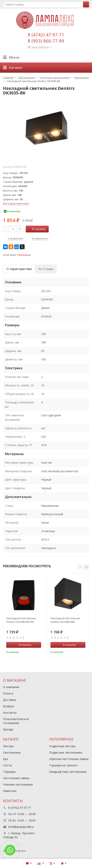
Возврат (9, 706)
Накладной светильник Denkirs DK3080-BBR (65, 620)
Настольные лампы (16, 778)
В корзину (37, 229)
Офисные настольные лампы (69, 759)
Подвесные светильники (66, 752)
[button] (80, 567)
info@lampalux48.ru (21, 827)
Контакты (10, 713)
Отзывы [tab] (46, 269)
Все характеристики (16, 203)
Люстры (8, 746)
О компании (11, 687)
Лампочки (10, 791)
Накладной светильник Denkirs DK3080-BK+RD (21, 620)
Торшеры (9, 772)
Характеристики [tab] (19, 269)
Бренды (8, 729)
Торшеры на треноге (63, 765)
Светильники (12, 752)
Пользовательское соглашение (16, 721)
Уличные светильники (18, 784)
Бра (5, 759)
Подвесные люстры (62, 746)
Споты (7, 765)
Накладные (24, 255)
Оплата (8, 693)
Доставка (9, 700)
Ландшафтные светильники (68, 772)
